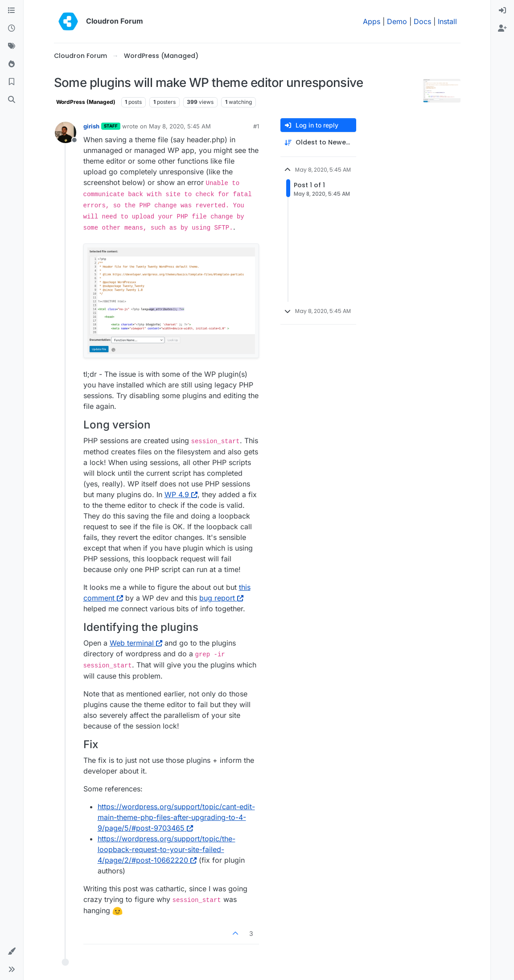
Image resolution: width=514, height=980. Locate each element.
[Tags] (12, 46)
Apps (372, 21)
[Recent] (12, 29)
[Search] (12, 100)
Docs (422, 21)
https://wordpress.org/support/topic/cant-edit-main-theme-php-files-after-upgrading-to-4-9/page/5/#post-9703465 (176, 817)
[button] (12, 951)
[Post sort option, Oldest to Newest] (318, 142)
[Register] (502, 29)
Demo (397, 21)
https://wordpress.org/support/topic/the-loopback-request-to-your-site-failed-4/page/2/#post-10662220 (167, 849)
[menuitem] (502, 11)
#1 (256, 126)
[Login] (502, 11)
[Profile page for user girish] (66, 132)
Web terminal (136, 643)
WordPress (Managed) (86, 102)
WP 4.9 (181, 494)
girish (91, 126)
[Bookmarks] (12, 82)
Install (447, 21)
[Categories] (12, 11)
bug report (221, 598)
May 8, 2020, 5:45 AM (180, 126)
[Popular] (12, 64)
